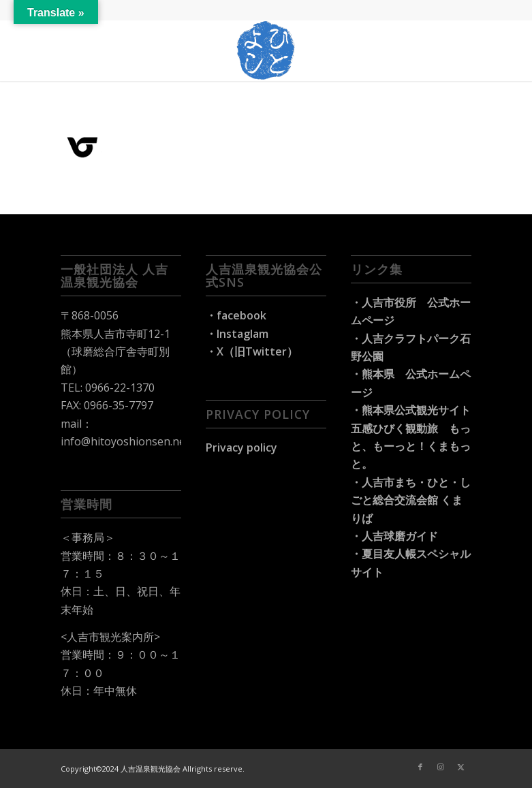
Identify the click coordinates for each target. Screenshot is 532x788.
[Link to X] (461, 767)
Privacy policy (241, 447)
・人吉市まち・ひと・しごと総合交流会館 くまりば (411, 500)
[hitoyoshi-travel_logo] (266, 50)
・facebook (236, 315)
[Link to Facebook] (420, 767)
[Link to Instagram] (441, 767)
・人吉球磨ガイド (394, 536)
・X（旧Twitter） (252, 351)
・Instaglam (237, 334)
